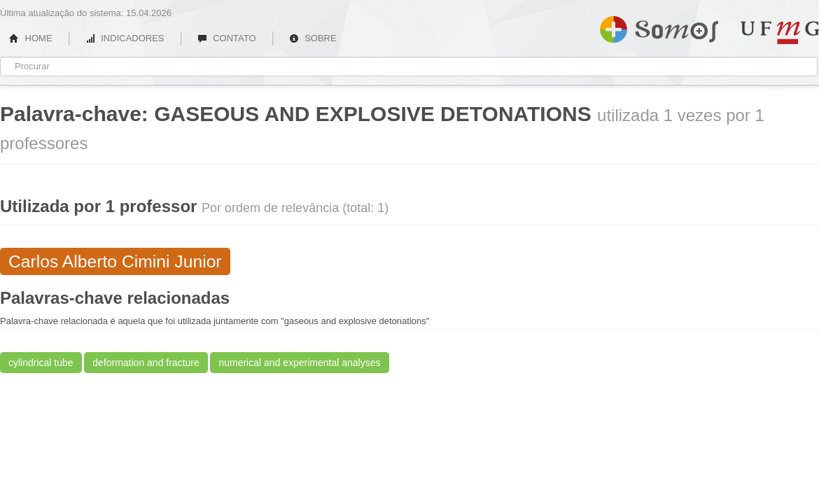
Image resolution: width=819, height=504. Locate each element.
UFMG (780, 33)
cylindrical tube (41, 363)
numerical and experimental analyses (299, 363)
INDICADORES (125, 38)
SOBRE (313, 38)
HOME (31, 38)
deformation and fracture (146, 363)
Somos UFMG (659, 27)
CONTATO (227, 38)
